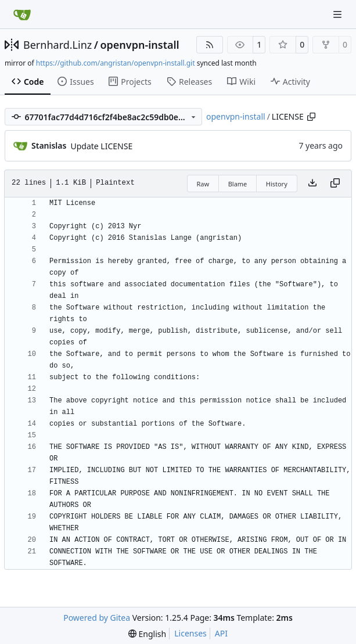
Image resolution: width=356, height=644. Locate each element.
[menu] (147, 634)
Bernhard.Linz (57, 45)
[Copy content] (335, 184)
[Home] (22, 15)
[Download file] (312, 184)
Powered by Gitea (97, 618)
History (277, 184)
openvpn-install (139, 45)
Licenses (190, 633)
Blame (238, 184)
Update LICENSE (101, 146)
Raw (203, 184)
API (221, 633)
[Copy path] (311, 117)
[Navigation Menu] (339, 14)
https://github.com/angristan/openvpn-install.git (116, 63)
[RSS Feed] (210, 45)
